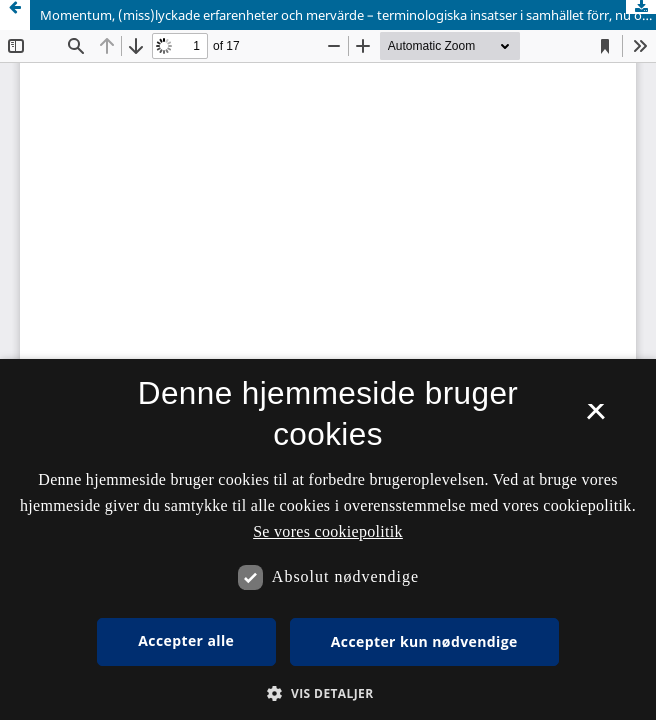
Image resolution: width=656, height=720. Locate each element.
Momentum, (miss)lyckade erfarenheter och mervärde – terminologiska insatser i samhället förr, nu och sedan (348, 15)
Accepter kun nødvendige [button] (424, 641)
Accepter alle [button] (186, 640)
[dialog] (328, 539)
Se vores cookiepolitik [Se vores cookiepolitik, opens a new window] (328, 531)
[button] (327, 693)
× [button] (595, 418)
